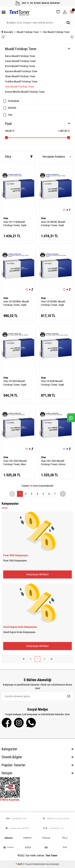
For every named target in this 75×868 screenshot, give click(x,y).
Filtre (19, 157)
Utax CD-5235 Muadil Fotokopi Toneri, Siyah (15, 383)
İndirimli (10, 108)
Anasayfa (7, 32)
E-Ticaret (27, 864)
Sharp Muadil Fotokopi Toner (20, 76)
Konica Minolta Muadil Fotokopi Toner (25, 92)
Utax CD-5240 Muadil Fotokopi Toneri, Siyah (52, 383)
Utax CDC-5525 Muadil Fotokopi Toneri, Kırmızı (53, 463)
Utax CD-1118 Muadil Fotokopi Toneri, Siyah (15, 224)
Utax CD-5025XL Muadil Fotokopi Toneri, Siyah (53, 224)
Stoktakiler (11, 101)
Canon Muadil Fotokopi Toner (20, 61)
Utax (6, 218)
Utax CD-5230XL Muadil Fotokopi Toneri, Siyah (53, 303)
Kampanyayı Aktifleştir (38, 574)
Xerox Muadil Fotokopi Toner (20, 56)
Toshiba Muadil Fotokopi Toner (21, 82)
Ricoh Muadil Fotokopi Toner (20, 66)
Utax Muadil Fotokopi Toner (19, 87)
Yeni (8, 115)
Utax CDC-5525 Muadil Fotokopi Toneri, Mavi (15, 463)
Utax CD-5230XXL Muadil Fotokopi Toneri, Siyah (16, 303)
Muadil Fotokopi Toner (28, 32)
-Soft (19, 864)
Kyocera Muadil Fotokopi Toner (21, 71)
